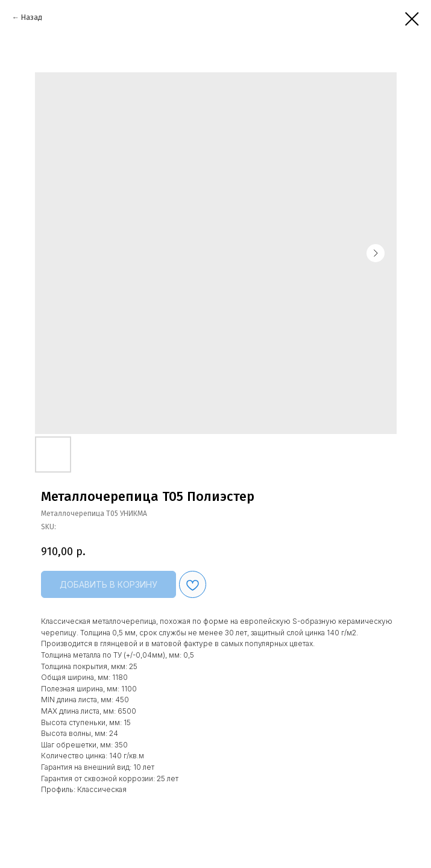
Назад (32, 17)
